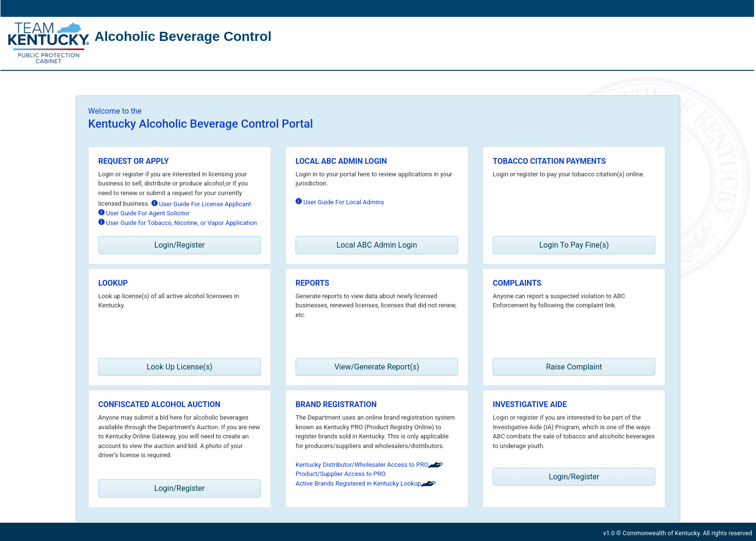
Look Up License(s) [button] (180, 367)
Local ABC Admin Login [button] (377, 245)
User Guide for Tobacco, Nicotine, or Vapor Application (178, 223)
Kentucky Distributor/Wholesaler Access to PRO (369, 465)
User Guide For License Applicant (201, 204)
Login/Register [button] (180, 245)
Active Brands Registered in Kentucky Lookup (366, 483)
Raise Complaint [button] (574, 367)
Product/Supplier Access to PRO (341, 474)
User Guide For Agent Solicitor (144, 213)
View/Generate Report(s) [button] (377, 367)
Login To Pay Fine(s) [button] (574, 245)
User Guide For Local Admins (340, 202)
